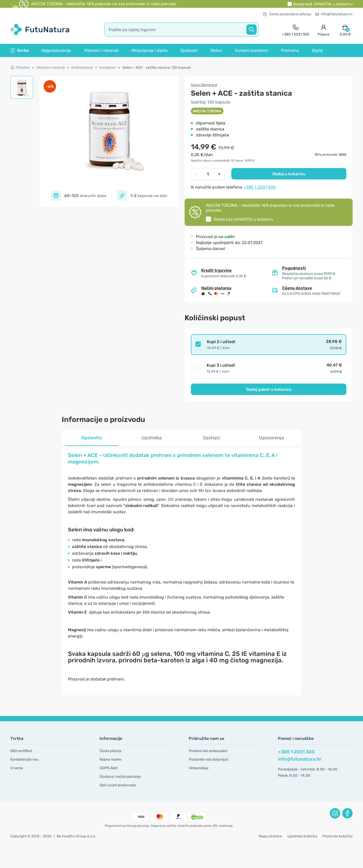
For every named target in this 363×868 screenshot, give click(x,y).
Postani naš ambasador (208, 751)
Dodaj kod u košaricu (323, 4)
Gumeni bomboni (252, 50)
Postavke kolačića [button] (338, 836)
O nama (17, 768)
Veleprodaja (199, 768)
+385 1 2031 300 (259, 187)
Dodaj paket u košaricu (269, 389)
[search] (181, 30)
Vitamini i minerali (101, 50)
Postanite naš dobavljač (209, 759)
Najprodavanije (56, 50)
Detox (216, 50)
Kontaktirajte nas (24, 759)
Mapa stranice (270, 836)
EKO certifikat (21, 751)
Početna (20, 68)
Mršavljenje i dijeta (149, 50)
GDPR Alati (109, 768)
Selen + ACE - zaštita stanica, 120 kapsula (157, 68)
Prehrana (290, 50)
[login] (323, 30)
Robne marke (110, 759)
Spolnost (189, 50)
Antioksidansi (82, 68)
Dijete (317, 50)
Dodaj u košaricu (289, 174)
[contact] (296, 30)
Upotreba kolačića (302, 836)
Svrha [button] (20, 50)
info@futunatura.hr (334, 14)
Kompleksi (108, 68)
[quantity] (208, 174)
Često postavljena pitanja (287, 14)
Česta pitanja (110, 751)
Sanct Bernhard (204, 85)
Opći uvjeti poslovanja (118, 785)
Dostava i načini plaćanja (120, 777)
